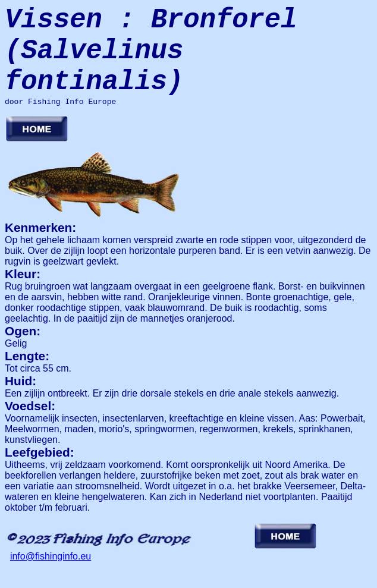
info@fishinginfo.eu (51, 578)
